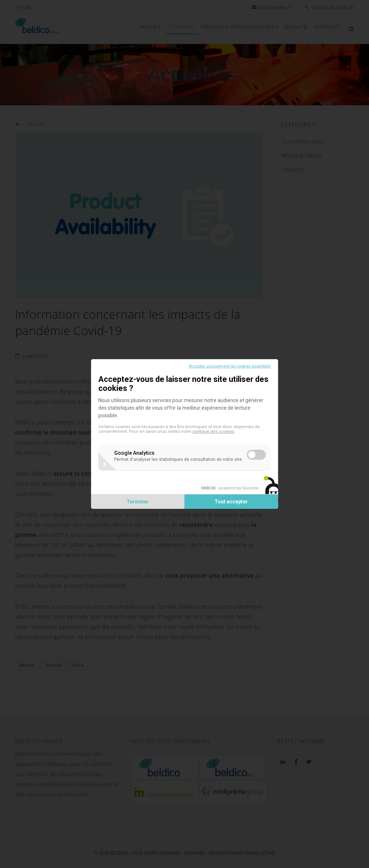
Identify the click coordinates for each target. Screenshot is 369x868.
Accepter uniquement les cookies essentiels (226, 363)
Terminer (139, 505)
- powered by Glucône (226, 491)
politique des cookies (217, 428)
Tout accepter (230, 505)
